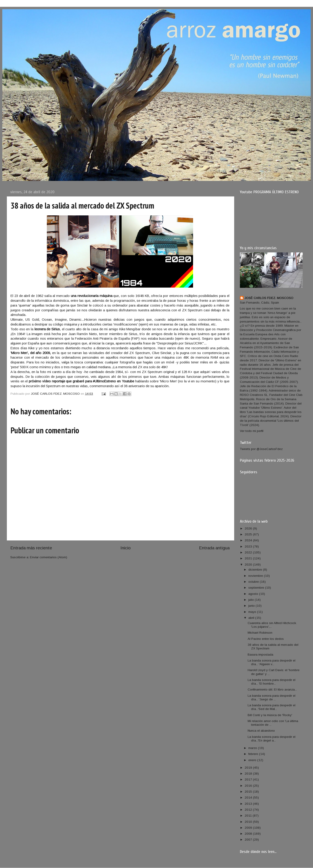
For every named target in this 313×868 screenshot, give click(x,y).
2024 (249, 540)
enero (253, 760)
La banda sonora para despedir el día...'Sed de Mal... (272, 707)
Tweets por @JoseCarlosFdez (261, 449)
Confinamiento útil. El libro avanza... (272, 689)
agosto (254, 594)
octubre (254, 582)
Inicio (126, 548)
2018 (249, 774)
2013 (249, 804)
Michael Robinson (260, 633)
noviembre (256, 576)
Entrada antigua (214, 548)
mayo (253, 612)
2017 (249, 779)
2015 (249, 792)
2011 (249, 816)
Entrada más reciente (31, 548)
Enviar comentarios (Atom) (49, 557)
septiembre (257, 588)
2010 (249, 822)
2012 (249, 810)
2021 (249, 558)
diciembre (256, 570)
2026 (249, 528)
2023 (249, 546)
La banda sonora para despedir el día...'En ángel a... (272, 739)
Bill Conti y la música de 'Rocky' (270, 715)
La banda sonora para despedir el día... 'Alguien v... (272, 662)
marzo (253, 748)
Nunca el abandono (261, 731)
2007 (249, 840)
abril (252, 618)
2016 (249, 786)
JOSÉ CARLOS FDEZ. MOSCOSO (269, 298)
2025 (249, 534)
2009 (249, 828)
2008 (249, 834)
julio (252, 600)
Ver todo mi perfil (252, 431)
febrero (254, 754)
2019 (249, 768)
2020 (249, 565)
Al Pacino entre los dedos (266, 639)
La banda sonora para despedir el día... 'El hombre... (272, 682)
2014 (249, 798)
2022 (249, 552)
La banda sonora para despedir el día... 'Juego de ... (272, 697)
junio (252, 606)
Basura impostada (260, 655)
